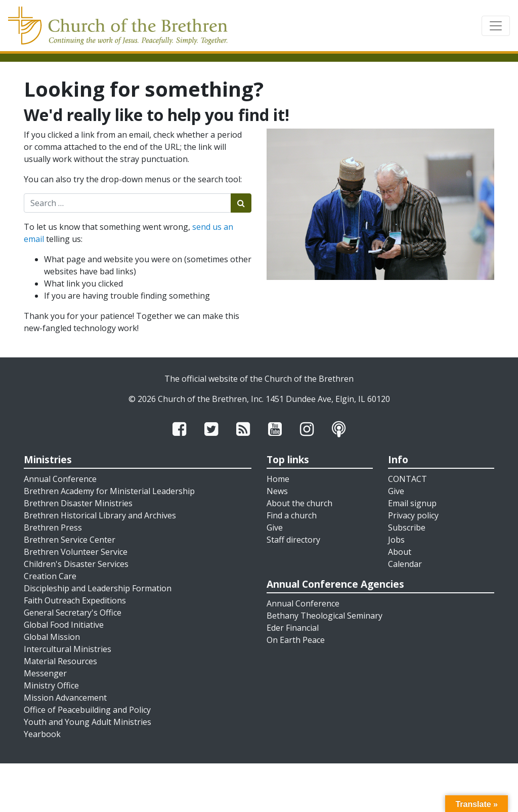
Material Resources (60, 661)
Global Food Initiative (64, 625)
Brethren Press (53, 527)
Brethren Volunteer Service (76, 552)
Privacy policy (413, 515)
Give (275, 527)
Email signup (412, 503)
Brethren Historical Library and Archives (100, 515)
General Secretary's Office (73, 613)
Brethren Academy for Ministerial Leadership (109, 491)
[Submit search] (241, 203)
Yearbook (42, 734)
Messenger (45, 673)
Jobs (396, 540)
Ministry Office (51, 685)
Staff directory (293, 540)
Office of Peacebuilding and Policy (87, 710)
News (277, 491)
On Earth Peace (296, 640)
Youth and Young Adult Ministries (88, 722)
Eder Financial (293, 628)
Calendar (405, 564)
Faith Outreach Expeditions (75, 600)
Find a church (292, 515)
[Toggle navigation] (496, 26)
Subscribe (407, 527)
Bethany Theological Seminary (325, 616)
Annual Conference (60, 479)
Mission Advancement (65, 698)
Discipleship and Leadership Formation (98, 588)
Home (278, 479)
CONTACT (407, 479)
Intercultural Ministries (68, 649)
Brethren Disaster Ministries (78, 503)
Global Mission (52, 637)
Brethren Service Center (70, 540)
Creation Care (50, 576)
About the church (299, 503)
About (400, 552)
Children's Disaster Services (76, 564)
